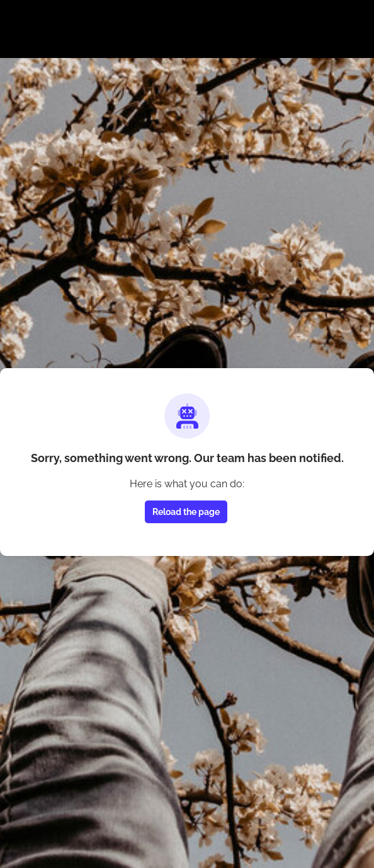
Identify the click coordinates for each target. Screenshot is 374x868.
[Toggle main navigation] (20, 36)
